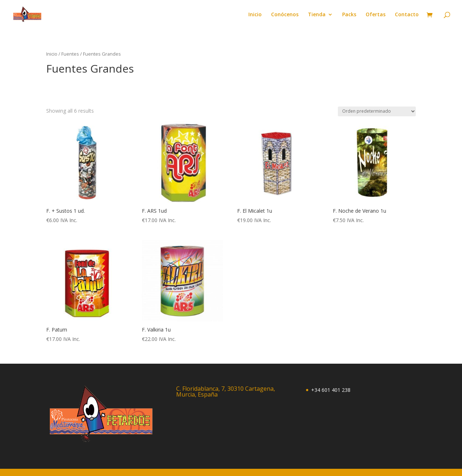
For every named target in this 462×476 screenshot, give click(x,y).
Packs (349, 15)
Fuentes (70, 54)
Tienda (317, 15)
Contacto (407, 15)
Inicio (255, 15)
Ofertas (376, 15)
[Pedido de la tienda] (377, 111)
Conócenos (285, 15)
